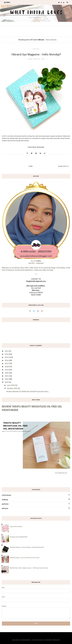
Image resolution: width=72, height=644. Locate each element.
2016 (7, 360)
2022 (7, 379)
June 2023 (11, 385)
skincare (5, 508)
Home (31, 166)
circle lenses (6, 495)
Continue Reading (36, 147)
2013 (7, 351)
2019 (7, 370)
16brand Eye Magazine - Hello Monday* (36, 54)
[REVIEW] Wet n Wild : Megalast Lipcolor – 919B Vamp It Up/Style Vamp (29, 568)
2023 (7, 382)
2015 (7, 357)
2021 (7, 376)
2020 (7, 373)
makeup (5, 499)
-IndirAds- (36, 49)
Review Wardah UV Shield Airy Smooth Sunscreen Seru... (28, 391)
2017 (7, 363)
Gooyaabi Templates (52, 640)
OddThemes (26, 640)
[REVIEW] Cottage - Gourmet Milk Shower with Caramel (25, 558)
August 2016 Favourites (16, 527)
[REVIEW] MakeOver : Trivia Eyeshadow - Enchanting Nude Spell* (27, 547)
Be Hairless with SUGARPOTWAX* (19, 537)
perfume (5, 504)
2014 (7, 354)
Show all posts (51, 40)
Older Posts (63, 166)
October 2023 (12, 388)
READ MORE (36, 295)
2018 (7, 367)
